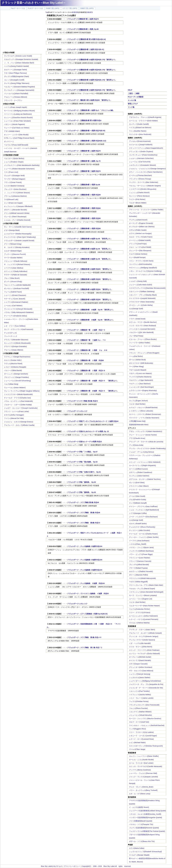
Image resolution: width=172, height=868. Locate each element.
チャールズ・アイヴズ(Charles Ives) (17, 398)
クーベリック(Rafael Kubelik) (140, 240)
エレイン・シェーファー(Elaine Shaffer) (144, 756)
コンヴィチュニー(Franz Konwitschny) (143, 155)
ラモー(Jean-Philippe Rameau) (15, 73)
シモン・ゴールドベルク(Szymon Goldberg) (145, 271)
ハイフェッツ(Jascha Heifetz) (140, 695)
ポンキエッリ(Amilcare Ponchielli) (17, 288)
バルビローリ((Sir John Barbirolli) (141, 332)
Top (47, 12)
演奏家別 (89, 12)
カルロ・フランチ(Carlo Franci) (141, 237)
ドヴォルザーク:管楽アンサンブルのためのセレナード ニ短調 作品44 (93, 421)
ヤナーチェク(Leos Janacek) (15, 299)
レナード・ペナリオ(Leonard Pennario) (144, 619)
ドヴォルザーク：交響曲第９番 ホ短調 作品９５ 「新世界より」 (93, 381)
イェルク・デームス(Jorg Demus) (142, 452)
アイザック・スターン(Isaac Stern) (142, 630)
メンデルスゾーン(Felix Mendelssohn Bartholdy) (22, 165)
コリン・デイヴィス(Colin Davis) (141, 261)
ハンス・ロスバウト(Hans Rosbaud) (143, 326)
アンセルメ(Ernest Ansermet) (140, 141)
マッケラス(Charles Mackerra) (140, 377)
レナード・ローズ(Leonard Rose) (141, 739)
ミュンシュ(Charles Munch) (139, 193)
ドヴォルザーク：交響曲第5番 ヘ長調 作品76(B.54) (86, 131)
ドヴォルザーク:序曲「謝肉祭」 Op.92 (82, 482)
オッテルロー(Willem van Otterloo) (142, 227)
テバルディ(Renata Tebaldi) (139, 855)
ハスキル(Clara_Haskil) (138, 544)
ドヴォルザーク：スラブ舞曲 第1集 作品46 (83, 502)
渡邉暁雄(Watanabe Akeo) (139, 425)
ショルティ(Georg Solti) (138, 281)
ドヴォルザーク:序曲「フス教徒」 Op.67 (82, 452)
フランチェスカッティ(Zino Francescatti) (144, 705)
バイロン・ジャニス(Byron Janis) (141, 547)
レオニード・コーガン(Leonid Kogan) (143, 736)
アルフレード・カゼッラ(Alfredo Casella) (19, 425)
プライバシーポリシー (72, 866)
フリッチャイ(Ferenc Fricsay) (140, 179)
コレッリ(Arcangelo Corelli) (14, 80)
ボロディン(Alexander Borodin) (16, 210)
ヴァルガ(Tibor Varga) (137, 749)
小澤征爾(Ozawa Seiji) (137, 421)
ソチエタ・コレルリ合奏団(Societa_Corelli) (145, 814)
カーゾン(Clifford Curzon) (138, 469)
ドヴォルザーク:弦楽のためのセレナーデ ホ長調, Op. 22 (88, 431)
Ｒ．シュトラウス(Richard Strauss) (17, 264)
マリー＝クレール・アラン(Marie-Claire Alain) (146, 585)
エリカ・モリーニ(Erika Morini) (141, 647)
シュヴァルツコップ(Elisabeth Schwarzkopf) (145, 852)
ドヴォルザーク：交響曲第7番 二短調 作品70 (84, 171)
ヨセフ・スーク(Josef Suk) (139, 722)
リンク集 (131, 107)
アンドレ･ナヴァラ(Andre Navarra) (142, 640)
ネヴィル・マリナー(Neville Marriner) (143, 322)
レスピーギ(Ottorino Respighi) (15, 367)
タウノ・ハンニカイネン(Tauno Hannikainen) (146, 172)
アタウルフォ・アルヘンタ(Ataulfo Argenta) (145, 117)
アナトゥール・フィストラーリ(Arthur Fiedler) (146, 210)
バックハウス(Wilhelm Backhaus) (141, 551)
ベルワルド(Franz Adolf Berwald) (16, 145)
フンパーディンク (11, 336)
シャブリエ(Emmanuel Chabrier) (16, 302)
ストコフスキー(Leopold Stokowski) (142, 298)
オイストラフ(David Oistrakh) (140, 660)
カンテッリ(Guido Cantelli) (139, 124)
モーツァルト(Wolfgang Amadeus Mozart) (19, 111)
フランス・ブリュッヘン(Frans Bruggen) (144, 353)
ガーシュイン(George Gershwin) (16, 374)
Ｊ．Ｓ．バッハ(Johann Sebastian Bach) (19, 63)
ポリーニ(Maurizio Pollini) (138, 575)
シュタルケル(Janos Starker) (140, 677)
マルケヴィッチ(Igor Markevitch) (141, 380)
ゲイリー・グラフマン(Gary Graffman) (143, 506)
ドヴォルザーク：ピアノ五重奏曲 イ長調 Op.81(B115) (87, 614)
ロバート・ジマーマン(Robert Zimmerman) (145, 414)
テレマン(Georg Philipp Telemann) (17, 83)
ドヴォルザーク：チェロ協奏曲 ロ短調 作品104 (85, 546)
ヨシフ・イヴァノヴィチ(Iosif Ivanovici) (19, 329)
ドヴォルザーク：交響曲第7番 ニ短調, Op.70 (84, 161)
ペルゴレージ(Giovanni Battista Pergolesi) (19, 87)
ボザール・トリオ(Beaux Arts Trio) (142, 841)
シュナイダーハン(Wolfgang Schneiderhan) (145, 681)
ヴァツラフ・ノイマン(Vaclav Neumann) (144, 418)
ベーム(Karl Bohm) (136, 356)
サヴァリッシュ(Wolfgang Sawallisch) (143, 268)
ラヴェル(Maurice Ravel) (13, 364)
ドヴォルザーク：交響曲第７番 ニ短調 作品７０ (86, 330)
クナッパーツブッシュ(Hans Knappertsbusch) (146, 148)
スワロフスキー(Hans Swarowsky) (142, 302)
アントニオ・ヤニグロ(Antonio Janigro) (144, 636)
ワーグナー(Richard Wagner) (15, 179)
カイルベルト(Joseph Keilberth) (141, 145)
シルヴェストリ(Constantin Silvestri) (143, 165)
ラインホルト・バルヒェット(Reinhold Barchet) (147, 725)
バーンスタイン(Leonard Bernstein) (142, 329)
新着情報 (75, 12)
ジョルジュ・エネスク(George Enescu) (19, 422)
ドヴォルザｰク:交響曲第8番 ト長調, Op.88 (83, 29)
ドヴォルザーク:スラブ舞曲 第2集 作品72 (83, 401)
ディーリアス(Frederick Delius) (15, 316)
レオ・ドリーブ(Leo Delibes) (15, 326)
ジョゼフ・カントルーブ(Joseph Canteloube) (21, 408)
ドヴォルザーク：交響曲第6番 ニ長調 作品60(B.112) (87, 141)
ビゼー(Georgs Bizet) (12, 230)
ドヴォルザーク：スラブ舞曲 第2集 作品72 (84, 523)
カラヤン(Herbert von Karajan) (140, 233)
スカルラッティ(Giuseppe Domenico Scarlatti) (21, 59)
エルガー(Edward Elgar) (13, 251)
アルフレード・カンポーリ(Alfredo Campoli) (145, 633)
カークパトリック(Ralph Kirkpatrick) (143, 465)
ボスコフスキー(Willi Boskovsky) (141, 363)
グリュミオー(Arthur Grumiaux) (141, 667)
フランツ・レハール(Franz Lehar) (16, 411)
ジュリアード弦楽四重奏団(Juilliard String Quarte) (148, 811)
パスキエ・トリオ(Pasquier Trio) (141, 824)
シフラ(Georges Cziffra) (138, 513)
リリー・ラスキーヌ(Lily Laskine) (141, 732)
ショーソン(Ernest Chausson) (15, 295)
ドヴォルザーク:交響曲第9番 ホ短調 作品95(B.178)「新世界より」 (92, 60)
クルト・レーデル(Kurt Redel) (140, 247)
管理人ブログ (133, 104)
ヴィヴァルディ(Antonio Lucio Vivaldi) (18, 56)
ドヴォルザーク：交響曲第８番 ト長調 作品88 (85, 360)
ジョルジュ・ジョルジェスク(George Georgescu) (147, 169)
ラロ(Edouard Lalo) (11, 199)
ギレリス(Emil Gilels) (137, 483)
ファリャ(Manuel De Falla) (14, 418)
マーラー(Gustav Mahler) (13, 258)
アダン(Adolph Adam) (12, 131)
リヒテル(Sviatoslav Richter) (140, 609)
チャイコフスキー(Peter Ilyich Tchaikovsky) (20, 237)
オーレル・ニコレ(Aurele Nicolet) (141, 760)
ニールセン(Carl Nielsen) (13, 306)
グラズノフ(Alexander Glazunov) (16, 340)
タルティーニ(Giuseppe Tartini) (15, 70)
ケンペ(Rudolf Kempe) (137, 257)
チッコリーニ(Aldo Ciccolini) (140, 530)
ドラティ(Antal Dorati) (137, 319)
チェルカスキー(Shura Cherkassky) (142, 527)
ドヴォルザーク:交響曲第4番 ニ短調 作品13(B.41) (86, 49)
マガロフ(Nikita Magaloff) (138, 582)
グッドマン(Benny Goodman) (140, 770)
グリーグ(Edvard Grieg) (13, 244)
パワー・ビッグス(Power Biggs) (141, 554)
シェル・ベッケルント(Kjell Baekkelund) (144, 510)
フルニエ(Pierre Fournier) (138, 708)
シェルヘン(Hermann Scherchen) (141, 158)
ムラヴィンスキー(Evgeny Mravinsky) (143, 390)
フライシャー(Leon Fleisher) (140, 558)
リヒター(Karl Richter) (137, 404)
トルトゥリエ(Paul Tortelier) (139, 691)
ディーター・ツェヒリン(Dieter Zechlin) (144, 537)
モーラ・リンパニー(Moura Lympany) (143, 595)
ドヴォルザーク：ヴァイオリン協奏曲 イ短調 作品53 (88, 593)
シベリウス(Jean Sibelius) (14, 268)
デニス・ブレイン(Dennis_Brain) (141, 787)
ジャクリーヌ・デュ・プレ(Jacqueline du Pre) (146, 684)
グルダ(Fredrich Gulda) (138, 500)
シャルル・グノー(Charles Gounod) (17, 220)
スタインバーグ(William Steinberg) (142, 291)
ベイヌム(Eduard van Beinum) (140, 128)
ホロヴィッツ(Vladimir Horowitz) (141, 571)
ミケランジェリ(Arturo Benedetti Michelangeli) (146, 592)
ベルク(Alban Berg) (11, 384)
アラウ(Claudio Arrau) (137, 438)
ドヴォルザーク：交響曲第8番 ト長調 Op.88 (84, 185)
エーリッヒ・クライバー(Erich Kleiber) (143, 121)
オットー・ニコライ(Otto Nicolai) (16, 135)
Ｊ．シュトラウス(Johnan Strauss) (17, 193)
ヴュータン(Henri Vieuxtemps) (15, 217)
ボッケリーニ (9, 141)
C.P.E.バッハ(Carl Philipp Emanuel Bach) (19, 138)
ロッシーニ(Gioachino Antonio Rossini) (18, 117)
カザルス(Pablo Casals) (138, 230)
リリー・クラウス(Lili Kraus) (140, 612)
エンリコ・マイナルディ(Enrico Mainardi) (145, 654)
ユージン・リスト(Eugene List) (141, 599)
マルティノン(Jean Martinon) (140, 384)
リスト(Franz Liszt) (11, 172)
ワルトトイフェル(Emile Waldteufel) (17, 285)
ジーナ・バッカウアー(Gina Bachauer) (143, 517)
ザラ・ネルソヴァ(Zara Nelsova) (141, 671)
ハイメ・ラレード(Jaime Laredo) (141, 698)
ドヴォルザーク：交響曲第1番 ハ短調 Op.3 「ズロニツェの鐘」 (91, 110)
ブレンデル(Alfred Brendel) (139, 565)
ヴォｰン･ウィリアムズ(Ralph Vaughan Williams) (22, 391)
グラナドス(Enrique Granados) (15, 346)
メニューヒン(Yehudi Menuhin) (140, 715)
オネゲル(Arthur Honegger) (14, 415)
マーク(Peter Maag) (136, 367)
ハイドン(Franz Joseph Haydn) (16, 107)
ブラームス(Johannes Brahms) (15, 196)
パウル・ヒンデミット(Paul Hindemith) (18, 401)
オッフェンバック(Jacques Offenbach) (18, 206)
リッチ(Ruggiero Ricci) (137, 729)
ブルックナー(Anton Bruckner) (15, 189)
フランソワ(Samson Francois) (140, 561)
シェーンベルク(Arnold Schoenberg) (17, 381)
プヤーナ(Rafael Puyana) (138, 568)
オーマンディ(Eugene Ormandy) (141, 223)
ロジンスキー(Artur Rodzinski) (140, 134)
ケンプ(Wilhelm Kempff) (138, 503)
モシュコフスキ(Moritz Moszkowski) (17, 343)
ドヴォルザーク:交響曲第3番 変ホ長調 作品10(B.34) (86, 39)
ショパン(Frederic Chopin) (14, 162)
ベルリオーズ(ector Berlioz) (14, 158)
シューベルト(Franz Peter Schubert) (17, 121)
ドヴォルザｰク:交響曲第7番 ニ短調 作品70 (83, 19)
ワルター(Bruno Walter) (138, 203)
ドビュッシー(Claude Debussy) (16, 261)
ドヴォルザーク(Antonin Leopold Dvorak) (19, 241)
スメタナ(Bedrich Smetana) (14, 186)
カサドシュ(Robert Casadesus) (141, 472)
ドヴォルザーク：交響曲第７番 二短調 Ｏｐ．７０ (86, 340)
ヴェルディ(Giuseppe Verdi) (14, 176)
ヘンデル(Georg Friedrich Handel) (16, 66)
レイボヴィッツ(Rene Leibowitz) (141, 411)
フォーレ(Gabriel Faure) (13, 292)
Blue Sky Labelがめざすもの (51, 866)
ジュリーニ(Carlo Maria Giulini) (141, 285)
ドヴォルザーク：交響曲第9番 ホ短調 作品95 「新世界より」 (90, 269)
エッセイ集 (132, 100)
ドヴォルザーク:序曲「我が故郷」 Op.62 (82, 462)
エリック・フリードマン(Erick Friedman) (144, 650)
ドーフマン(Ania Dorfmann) (139, 541)
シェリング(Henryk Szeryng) (140, 674)
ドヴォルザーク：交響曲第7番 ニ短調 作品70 (84, 151)
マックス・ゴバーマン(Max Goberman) (144, 182)
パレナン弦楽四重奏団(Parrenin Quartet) (144, 828)
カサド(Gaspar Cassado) (138, 664)
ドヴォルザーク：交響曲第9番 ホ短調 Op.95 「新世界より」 (90, 239)
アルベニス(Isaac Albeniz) (14, 350)
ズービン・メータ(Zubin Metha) (141, 305)
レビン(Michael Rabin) (137, 742)
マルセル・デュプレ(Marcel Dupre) (142, 589)
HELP (130, 90)
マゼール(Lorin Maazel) (138, 370)
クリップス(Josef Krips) (138, 244)
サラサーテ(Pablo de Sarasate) (16, 275)
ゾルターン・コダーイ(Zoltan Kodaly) (18, 405)
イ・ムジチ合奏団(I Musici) (139, 807)
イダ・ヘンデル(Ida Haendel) (140, 643)
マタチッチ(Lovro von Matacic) (140, 373)
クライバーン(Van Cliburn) (139, 486)
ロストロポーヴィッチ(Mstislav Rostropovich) (146, 746)
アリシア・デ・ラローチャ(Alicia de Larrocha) (146, 442)
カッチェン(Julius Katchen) (139, 476)
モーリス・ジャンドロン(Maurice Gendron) (145, 719)
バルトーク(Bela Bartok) (13, 370)
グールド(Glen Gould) (137, 496)
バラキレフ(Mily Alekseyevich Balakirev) (19, 312)
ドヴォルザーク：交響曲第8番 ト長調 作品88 (84, 195)
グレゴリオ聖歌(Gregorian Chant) (16, 76)
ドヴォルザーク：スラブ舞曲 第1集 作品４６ (84, 637)
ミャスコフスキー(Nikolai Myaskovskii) (18, 394)
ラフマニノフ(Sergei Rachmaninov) (17, 357)
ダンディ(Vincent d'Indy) (13, 282)
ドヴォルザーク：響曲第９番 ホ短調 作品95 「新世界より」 (89, 100)
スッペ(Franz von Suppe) (13, 203)
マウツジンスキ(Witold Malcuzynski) (142, 578)
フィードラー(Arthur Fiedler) (140, 343)
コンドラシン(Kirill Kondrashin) (141, 264)
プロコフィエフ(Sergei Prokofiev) (16, 377)
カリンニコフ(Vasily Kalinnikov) (16, 271)
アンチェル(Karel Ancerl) (138, 220)
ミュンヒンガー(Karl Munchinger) (141, 387)
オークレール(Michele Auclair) (140, 657)
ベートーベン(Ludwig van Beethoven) (18, 114)
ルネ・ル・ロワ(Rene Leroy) (140, 794)
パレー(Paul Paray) (136, 336)
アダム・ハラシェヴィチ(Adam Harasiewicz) (146, 431)
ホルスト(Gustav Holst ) (13, 360)
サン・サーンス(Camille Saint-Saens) (18, 227)
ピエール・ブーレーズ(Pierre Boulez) (143, 339)
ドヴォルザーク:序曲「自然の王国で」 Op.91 (84, 472)
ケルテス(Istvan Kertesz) (138, 254)
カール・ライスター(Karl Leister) (141, 763)
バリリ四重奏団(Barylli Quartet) (141, 821)
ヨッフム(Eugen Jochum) (138, 401)
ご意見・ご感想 (134, 93)
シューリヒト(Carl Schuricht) (140, 162)
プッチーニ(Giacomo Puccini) (15, 254)
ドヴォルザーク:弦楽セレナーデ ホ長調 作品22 (85, 442)
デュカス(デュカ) (10, 333)
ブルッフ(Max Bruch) (12, 278)
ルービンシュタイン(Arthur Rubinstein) (144, 616)
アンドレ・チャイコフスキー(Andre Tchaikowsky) (147, 449)
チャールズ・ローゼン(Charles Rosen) (143, 534)
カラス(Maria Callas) (137, 848)
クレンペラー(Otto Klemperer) (140, 251)
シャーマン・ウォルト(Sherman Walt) (143, 773)
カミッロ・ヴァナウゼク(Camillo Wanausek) (146, 766)
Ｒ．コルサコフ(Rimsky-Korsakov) (17, 247)
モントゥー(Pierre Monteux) (139, 196)
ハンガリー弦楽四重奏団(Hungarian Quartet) (146, 818)
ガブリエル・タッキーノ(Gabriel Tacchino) (145, 479)
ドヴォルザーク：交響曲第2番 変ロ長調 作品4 (84, 120)
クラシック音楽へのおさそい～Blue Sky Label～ (34, 3)
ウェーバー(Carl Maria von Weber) (17, 128)
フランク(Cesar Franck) (13, 182)
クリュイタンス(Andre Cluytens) (141, 151)
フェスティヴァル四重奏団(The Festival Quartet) (147, 831)
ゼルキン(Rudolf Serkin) (138, 524)
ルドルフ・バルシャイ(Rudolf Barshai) (143, 407)
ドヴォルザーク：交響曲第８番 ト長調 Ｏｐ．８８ (87, 350)
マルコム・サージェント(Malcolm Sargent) (145, 186)
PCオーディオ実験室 (136, 97)
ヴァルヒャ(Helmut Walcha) (139, 623)
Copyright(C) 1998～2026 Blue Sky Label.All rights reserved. (106, 866)
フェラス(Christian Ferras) (139, 701)
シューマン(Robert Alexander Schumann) (19, 169)
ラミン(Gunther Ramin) (138, 131)
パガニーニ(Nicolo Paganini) (14, 124)
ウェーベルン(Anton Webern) (15, 388)
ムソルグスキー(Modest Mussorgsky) (18, 234)
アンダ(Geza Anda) (136, 445)
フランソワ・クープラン (13, 100)
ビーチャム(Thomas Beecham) (140, 175)
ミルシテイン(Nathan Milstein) (140, 712)
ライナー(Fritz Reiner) (137, 199)
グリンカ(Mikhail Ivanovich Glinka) (17, 213)
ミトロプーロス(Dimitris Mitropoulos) (143, 189)
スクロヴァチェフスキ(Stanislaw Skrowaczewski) (147, 288)
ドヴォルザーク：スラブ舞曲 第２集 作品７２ (85, 648)
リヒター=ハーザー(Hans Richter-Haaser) (144, 606)
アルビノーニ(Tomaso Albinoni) (16, 97)
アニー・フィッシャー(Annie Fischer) (143, 435)
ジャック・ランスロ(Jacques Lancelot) (144, 777)
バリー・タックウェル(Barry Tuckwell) (143, 790)
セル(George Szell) (136, 309)
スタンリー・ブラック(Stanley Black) (143, 295)
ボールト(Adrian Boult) (137, 360)
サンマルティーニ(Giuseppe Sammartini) (19, 90)
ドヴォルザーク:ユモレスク (77, 411)
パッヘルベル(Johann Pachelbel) (16, 94)
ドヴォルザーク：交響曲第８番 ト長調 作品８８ (86, 371)
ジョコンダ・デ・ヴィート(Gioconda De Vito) (146, 688)
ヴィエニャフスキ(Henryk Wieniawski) (18, 309)
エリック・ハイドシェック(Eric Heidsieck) (145, 462)
